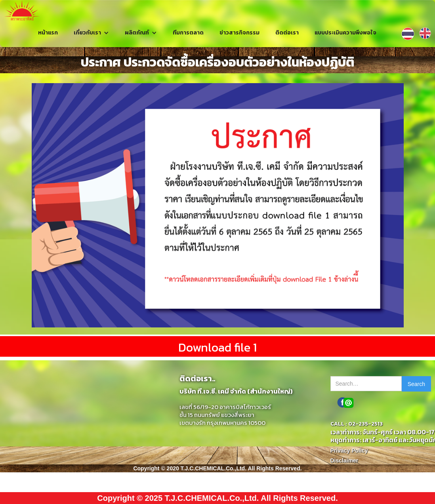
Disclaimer (344, 460)
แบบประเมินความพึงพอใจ (345, 33)
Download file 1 (217, 347)
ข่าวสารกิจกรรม (239, 33)
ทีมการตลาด (188, 33)
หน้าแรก (48, 33)
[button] (91, 33)
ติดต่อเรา (287, 33)
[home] (22, 10)
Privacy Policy (349, 451)
